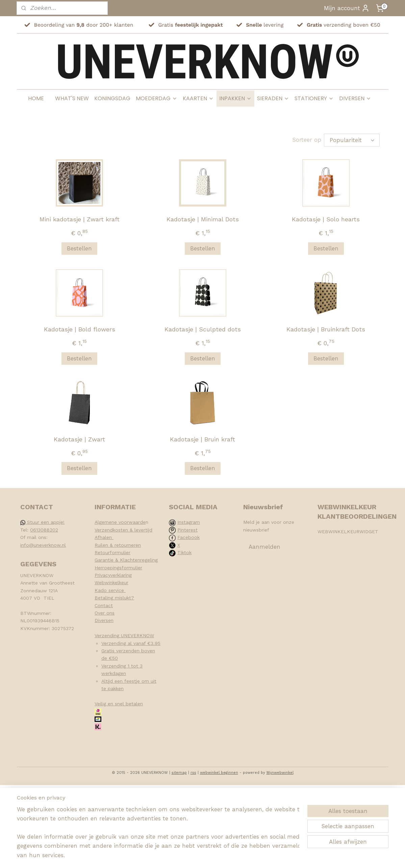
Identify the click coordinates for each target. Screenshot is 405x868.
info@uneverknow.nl (43, 545)
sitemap (179, 773)
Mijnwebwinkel (280, 773)
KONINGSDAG (112, 98)
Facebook (188, 537)
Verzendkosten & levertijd (123, 530)
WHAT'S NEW (72, 98)
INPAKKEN (235, 98)
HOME (36, 98)
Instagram (189, 522)
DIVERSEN (355, 98)
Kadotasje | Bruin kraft (202, 439)
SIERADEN (273, 98)
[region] (158, 836)
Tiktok (184, 552)
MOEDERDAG (157, 98)
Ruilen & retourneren (118, 545)
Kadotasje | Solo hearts (326, 219)
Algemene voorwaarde (120, 522)
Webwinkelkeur (111, 582)
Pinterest (187, 530)
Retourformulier (112, 552)
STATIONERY (314, 98)
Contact (104, 605)
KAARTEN (198, 98)
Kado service (110, 590)
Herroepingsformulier (118, 568)
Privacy (103, 575)
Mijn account (347, 8)
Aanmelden (264, 547)
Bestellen (79, 248)
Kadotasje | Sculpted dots (202, 329)
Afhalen (104, 537)
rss (193, 773)
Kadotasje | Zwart (79, 439)
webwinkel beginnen (219, 773)
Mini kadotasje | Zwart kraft (79, 219)
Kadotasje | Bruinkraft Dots (326, 329)
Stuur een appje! (42, 522)
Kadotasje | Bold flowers (79, 329)
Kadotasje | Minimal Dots (202, 219)
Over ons (105, 613)
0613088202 (44, 530)
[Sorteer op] (352, 140)
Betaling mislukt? (114, 598)
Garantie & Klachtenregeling (126, 560)
